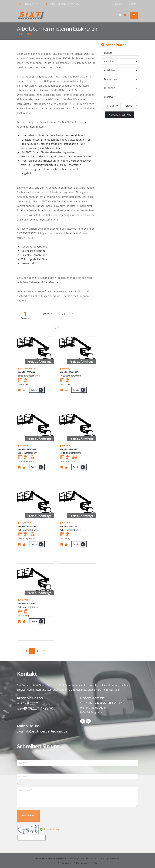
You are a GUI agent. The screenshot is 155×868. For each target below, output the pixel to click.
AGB (95, 863)
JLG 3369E (65, 523)
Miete (29, 34)
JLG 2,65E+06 (25, 523)
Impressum (66, 863)
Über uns (117, 4)
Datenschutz (82, 863)
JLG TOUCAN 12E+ (28, 368)
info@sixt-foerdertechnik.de (63, 4)
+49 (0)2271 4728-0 (30, 4)
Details (37, 390)
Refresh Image (52, 829)
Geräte (25, 318)
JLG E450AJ (66, 445)
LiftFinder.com (95, 858)
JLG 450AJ (65, 368)
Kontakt (131, 4)
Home (20, 34)
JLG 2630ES (24, 445)
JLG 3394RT (24, 600)
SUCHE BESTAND (120, 115)
